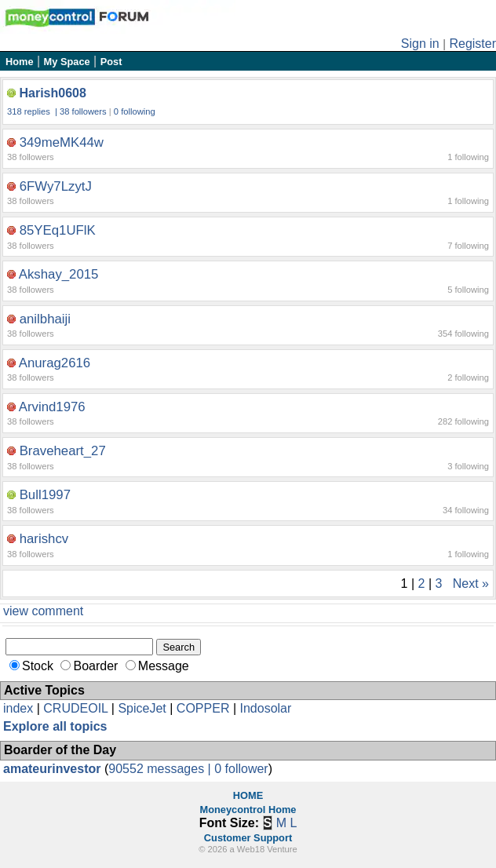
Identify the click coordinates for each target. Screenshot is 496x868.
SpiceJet (142, 708)
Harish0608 (52, 93)
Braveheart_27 (63, 451)
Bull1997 (45, 495)
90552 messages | (161, 769)
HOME (248, 795)
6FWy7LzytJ (56, 186)
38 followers (83, 111)
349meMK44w (62, 142)
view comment (43, 611)
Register (472, 44)
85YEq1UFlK (58, 230)
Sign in (420, 44)
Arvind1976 (52, 407)
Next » (471, 584)
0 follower (241, 769)
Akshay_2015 (59, 274)
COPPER (203, 708)
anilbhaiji (45, 319)
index (18, 708)
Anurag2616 (55, 363)
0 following (135, 111)
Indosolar (265, 708)
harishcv (44, 539)
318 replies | (33, 111)
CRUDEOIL (75, 708)
